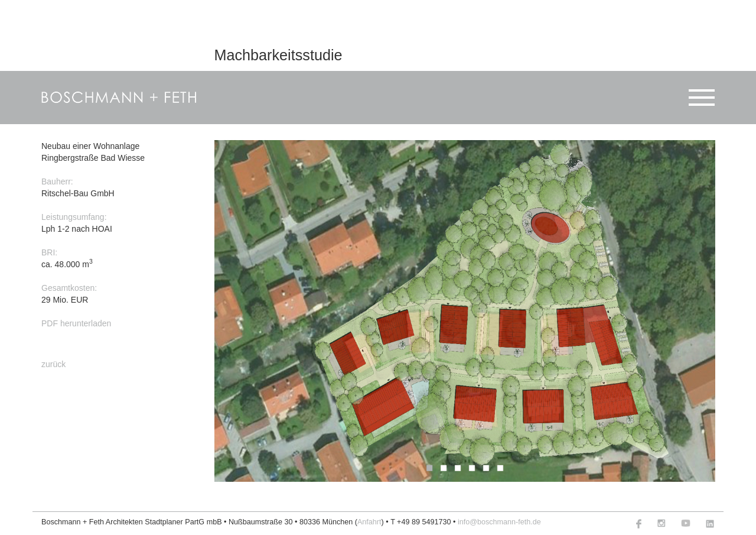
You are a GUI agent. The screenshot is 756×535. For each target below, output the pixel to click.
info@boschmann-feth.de (499, 522)
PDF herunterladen (76, 323)
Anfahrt (369, 522)
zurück (53, 364)
